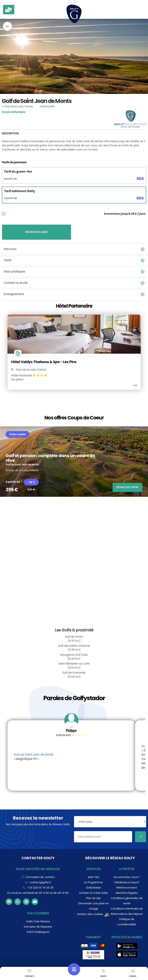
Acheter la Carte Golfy (93, 893)
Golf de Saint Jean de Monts (34, 755)
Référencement (127, 888)
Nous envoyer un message (38, 869)
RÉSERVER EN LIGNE (36, 232)
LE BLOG (133, 973)
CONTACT (30, 973)
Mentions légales (127, 893)
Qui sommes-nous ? (127, 877)
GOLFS (103, 973)
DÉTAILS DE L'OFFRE (127, 487)
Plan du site (93, 898)
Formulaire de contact (40, 877)
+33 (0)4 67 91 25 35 (40, 888)
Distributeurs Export (127, 882)
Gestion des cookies (93, 914)
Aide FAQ (93, 877)
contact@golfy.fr (40, 882)
